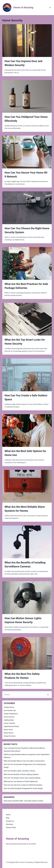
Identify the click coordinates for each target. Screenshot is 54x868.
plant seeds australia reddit (13, 801)
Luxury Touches (9, 723)
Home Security (9, 717)
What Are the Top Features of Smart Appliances (21, 781)
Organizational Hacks (11, 726)
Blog (8, 818)
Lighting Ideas (9, 720)
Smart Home (8, 730)
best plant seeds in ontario (34, 801)
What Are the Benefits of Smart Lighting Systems (21, 774)
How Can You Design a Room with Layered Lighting (22, 778)
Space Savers (9, 733)
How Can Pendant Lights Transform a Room (19, 771)
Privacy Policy (11, 827)
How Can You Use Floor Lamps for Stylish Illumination (23, 785)
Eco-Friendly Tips (10, 710)
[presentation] (27, 41)
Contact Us (10, 821)
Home (8, 815)
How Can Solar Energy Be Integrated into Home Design (23, 788)
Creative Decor (9, 707)
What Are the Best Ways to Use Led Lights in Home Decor (24, 761)
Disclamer (10, 824)
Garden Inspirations (11, 714)
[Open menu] (50, 7)
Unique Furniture (10, 736)
